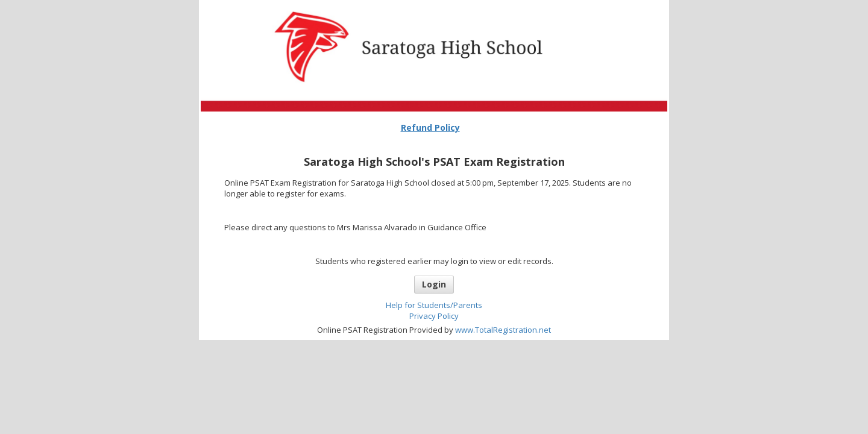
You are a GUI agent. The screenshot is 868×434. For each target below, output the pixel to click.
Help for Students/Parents (434, 305)
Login (434, 284)
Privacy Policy (434, 316)
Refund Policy (430, 127)
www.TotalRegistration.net (503, 330)
